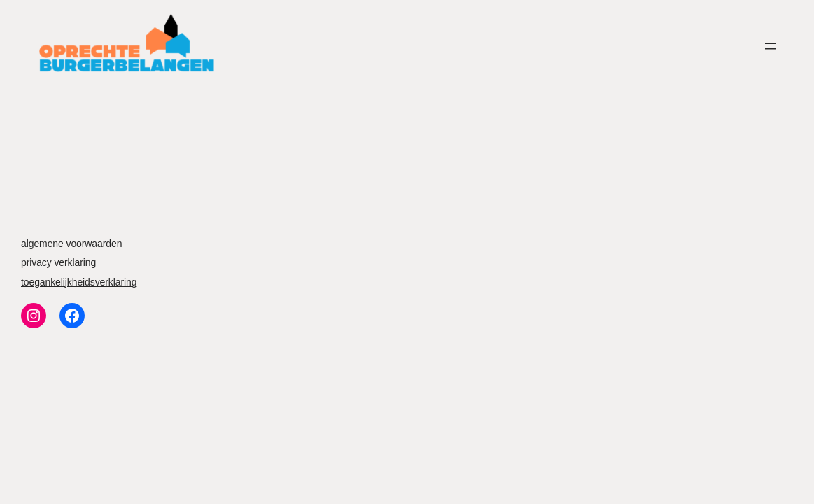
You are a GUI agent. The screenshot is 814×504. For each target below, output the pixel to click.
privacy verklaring (58, 262)
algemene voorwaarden (71, 244)
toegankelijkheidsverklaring (79, 282)
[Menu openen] (771, 46)
